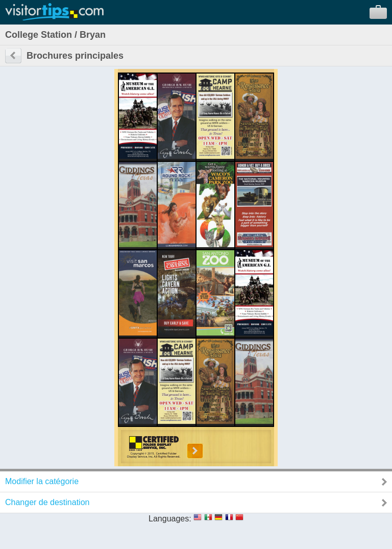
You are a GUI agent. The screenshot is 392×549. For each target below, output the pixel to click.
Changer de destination (47, 502)
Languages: (170, 519)
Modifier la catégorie (42, 481)
